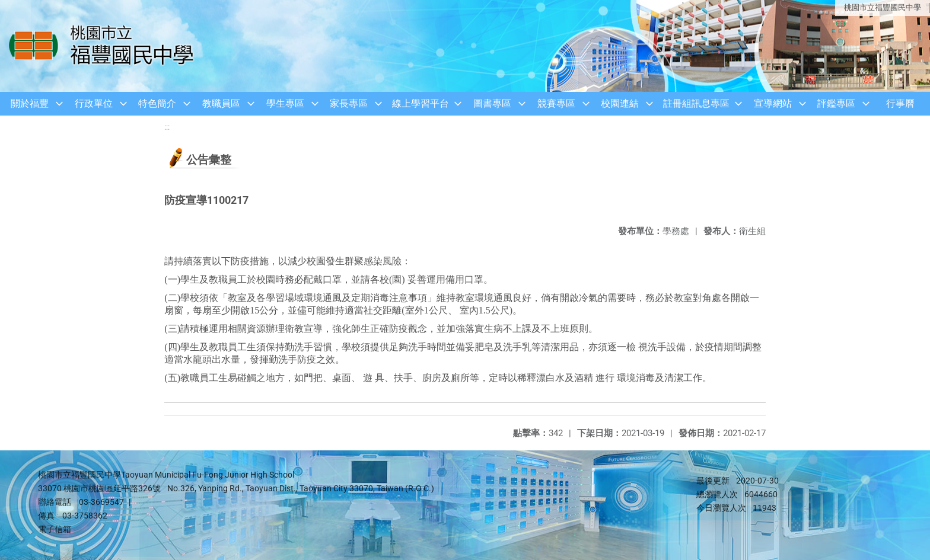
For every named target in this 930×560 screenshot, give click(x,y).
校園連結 (620, 103)
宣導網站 (773, 103)
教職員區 (221, 103)
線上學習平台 (421, 103)
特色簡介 (157, 103)
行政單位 (94, 103)
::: (167, 127)
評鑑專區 (836, 103)
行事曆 (900, 103)
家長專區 (349, 103)
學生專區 (285, 103)
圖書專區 (492, 103)
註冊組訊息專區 (696, 103)
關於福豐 (30, 103)
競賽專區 (556, 103)
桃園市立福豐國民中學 (883, 7)
